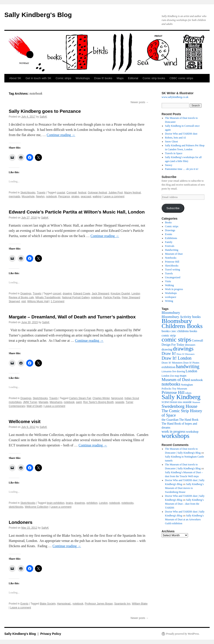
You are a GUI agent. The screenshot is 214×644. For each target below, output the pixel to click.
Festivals (170, 246)
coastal (61, 193)
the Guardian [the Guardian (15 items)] (170, 420)
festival (82, 193)
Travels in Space (174, 153)
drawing (67, 294)
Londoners (21, 522)
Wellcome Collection (37, 507)
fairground (117, 398)
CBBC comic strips (181, 78)
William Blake (140, 604)
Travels (41, 193)
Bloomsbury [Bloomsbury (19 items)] (171, 313)
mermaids (15, 196)
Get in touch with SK (38, 78)
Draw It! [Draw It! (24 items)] (169, 353)
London (103, 503)
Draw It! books (103, 78)
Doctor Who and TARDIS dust (181, 134)
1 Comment (58, 301)
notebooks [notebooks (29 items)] (171, 384)
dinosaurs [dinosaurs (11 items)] (190, 345)
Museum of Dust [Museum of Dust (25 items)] (176, 380)
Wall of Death (35, 406)
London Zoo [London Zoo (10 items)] (168, 376)
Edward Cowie (82, 294)
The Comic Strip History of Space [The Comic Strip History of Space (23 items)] (182, 413)
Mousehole (28, 196)
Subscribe (173, 208)
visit (23, 301)
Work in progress (174, 289)
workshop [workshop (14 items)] (192, 432)
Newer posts (140, 102)
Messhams (56, 402)
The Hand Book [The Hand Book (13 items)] (189, 420)
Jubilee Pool (116, 193)
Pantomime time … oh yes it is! (182, 169)
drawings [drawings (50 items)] (183, 349)
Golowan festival (97, 193)
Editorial (133, 78)
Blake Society (48, 604)
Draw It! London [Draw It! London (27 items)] (177, 358)
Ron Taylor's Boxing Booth (98, 402)
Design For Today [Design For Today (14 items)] (173, 345)
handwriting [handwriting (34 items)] (188, 366)
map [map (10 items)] (177, 376)
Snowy (169, 165)
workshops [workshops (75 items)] (175, 436)
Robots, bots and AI (175, 138)
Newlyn (40, 196)
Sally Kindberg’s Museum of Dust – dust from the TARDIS (184, 504)
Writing (169, 301)
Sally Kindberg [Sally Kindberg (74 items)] (181, 397)
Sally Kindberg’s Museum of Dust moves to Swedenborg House (184, 488)
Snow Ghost (172, 142)
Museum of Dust (174, 254)
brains (70, 503)
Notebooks (171, 258)
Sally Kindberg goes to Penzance (45, 111)
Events (24, 604)
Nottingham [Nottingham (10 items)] (187, 385)
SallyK (43, 117)
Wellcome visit (25, 421)
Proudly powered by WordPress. (183, 634)
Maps (120, 78)
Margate (43, 402)
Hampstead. (64, 604)
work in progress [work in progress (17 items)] (173, 431)
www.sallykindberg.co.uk (175, 97)
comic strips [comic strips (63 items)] (176, 339)
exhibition (92, 503)
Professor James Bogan (99, 604)
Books (168, 222)
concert (57, 294)
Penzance (64, 196)
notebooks (127, 503)
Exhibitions (171, 238)
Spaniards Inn (122, 604)
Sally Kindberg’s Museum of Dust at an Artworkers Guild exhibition (184, 519)
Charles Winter (101, 398)
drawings (80, 503)
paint (79, 402)
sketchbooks (16, 507)
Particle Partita (112, 297)
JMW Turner (30, 402)
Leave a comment (114, 196)
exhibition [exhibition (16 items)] (168, 367)
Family (169, 242)
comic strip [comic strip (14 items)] (169, 335)
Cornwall (72, 193)
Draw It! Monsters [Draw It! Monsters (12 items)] (172, 363)
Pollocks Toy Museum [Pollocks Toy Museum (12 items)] (174, 389)
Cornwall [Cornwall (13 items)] (197, 341)
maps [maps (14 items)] (183, 376)
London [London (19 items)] (191, 371)
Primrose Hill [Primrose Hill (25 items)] (173, 392)
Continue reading (61, 135)
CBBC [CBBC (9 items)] (173, 331)
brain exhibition (56, 503)
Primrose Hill (172, 262)
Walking (169, 285)
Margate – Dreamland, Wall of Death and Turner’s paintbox (72, 317)
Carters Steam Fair (80, 398)
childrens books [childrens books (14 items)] (187, 331)
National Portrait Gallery (76, 297)
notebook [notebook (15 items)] (197, 380)
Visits (168, 281)
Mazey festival (133, 193)
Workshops (83, 78)
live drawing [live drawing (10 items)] (179, 371)
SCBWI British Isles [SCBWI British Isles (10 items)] (172, 402)
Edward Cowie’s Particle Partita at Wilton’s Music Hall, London (77, 212)
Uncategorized (173, 277)
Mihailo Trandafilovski (48, 297)
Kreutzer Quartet (120, 294)
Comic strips (64, 78)
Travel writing (173, 270)
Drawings (26, 294)
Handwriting (172, 250)
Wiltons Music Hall (38, 301)
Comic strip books (154, 78)
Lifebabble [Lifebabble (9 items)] (167, 372)
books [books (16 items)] (166, 331)
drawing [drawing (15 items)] (167, 349)
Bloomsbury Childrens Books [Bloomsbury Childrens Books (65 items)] (182, 323)
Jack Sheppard (100, 294)
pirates (75, 196)
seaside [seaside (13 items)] (187, 402)
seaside (120, 402)
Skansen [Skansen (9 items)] (196, 402)
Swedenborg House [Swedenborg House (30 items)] (179, 406)
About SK (15, 78)
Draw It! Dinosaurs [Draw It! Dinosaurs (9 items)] (185, 354)
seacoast (86, 196)
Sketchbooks (28, 193)
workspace (171, 297)
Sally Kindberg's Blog (38, 15)
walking (97, 196)
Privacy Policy (51, 634)
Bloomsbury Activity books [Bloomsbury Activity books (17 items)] (181, 317)
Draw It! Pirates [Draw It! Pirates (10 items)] (191, 363)
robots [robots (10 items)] (188, 393)
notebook (51, 196)
